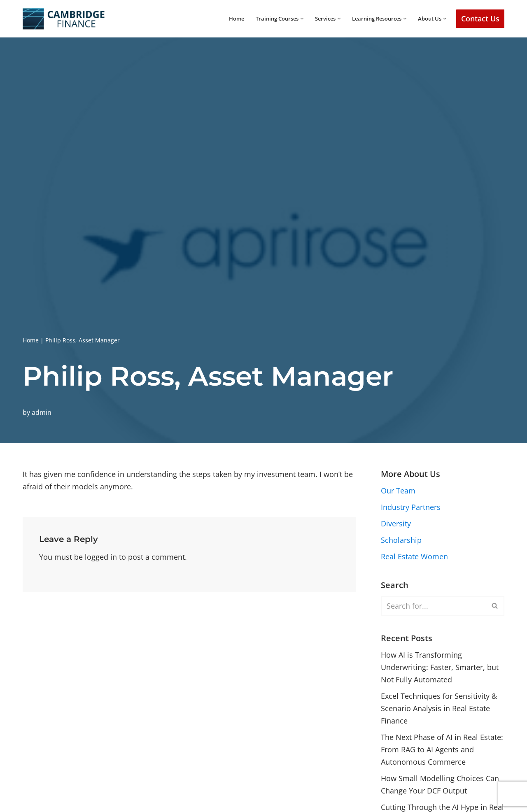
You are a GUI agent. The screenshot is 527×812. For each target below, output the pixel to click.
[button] (292, 19)
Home (221, 19)
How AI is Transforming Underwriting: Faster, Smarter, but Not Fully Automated (440, 669)
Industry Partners (411, 507)
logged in (101, 557)
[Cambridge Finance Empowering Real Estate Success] (64, 19)
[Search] (433, 607)
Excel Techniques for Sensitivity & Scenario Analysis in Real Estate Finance (439, 711)
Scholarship (401, 541)
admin (42, 412)
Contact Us (480, 19)
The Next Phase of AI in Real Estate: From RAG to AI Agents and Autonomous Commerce (442, 753)
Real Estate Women (414, 558)
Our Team (398, 491)
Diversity (396, 524)
